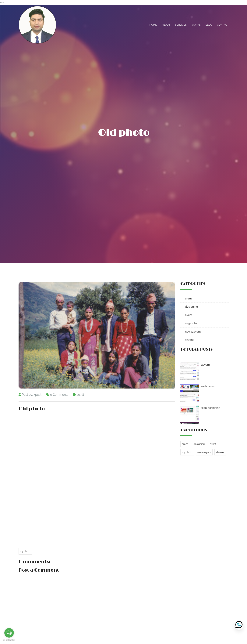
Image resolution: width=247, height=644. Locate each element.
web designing (211, 408)
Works (196, 25)
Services (181, 25)
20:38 (80, 395)
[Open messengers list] (9, 633)
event (189, 315)
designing (192, 307)
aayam (206, 365)
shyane (190, 340)
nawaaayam (193, 332)
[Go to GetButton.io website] (9, 640)
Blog (209, 25)
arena (189, 298)
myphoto (25, 551)
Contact (223, 25)
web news (208, 386)
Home (153, 25)
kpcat (37, 395)
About (166, 25)
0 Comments (59, 395)
